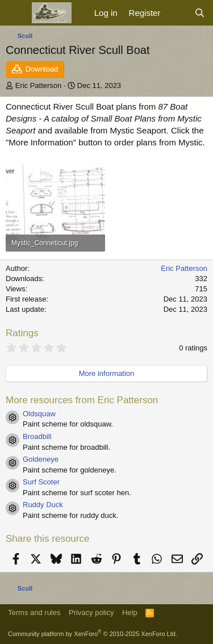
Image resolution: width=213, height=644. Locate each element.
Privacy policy (91, 612)
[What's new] (177, 13)
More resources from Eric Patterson (82, 400)
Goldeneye (41, 459)
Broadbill (37, 436)
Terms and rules (34, 612)
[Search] (200, 13)
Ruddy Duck (43, 505)
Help (130, 612)
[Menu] (16, 13)
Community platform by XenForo (93, 634)
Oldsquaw (39, 414)
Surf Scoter (41, 482)
